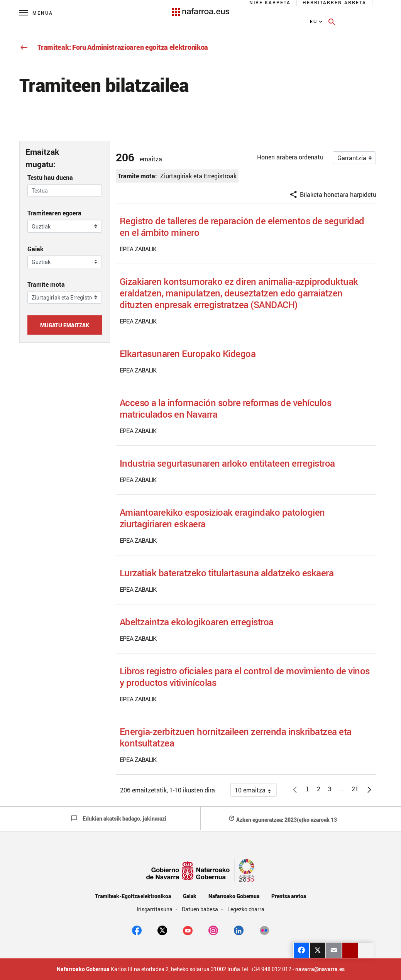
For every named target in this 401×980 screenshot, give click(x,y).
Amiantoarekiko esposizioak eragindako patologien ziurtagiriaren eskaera (222, 518)
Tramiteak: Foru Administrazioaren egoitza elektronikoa (114, 47)
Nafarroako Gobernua (234, 896)
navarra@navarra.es (320, 969)
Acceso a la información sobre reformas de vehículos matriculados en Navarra (226, 408)
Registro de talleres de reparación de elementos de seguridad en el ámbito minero (242, 227)
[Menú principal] (36, 13)
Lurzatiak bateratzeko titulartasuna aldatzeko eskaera (227, 573)
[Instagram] (213, 930)
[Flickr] (264, 930)
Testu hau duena (50, 178)
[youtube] (188, 930)
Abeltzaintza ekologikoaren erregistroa (197, 622)
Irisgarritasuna (155, 909)
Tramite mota (46, 284)
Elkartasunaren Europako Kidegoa (188, 354)
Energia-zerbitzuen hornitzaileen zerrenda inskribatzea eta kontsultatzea (236, 737)
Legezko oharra (246, 909)
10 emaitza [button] (256, 791)
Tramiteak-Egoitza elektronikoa (133, 896)
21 (357, 790)
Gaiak (36, 249)
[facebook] (137, 930)
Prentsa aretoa (289, 896)
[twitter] (162, 930)
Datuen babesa (200, 909)
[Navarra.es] (200, 8)
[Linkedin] (239, 930)
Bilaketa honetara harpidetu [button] (333, 195)
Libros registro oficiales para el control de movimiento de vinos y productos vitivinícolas (245, 677)
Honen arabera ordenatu (290, 157)
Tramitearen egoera (54, 213)
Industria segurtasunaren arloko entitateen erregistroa (227, 463)
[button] (341, 789)
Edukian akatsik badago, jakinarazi (118, 818)
